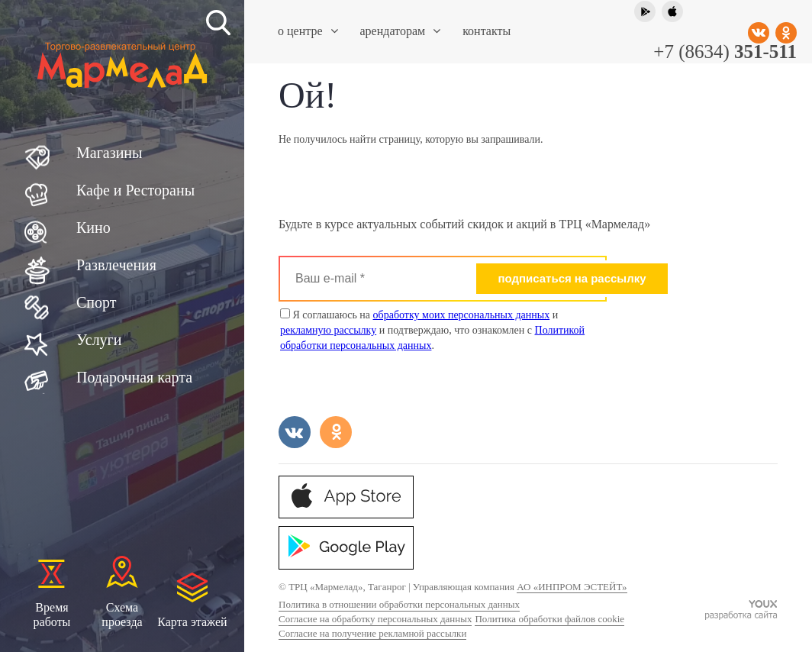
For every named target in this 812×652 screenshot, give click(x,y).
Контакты (487, 31)
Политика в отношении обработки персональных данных (399, 604)
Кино (93, 228)
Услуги (99, 340)
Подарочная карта (134, 377)
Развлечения (116, 265)
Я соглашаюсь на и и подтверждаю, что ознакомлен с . (432, 330)
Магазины (109, 153)
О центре (308, 31)
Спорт (97, 302)
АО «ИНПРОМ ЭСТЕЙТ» (572, 587)
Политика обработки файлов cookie (549, 619)
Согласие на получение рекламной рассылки (372, 633)
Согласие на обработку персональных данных (375, 619)
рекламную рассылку (328, 330)
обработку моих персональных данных (462, 315)
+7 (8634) (725, 52)
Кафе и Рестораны (135, 190)
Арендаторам (401, 31)
